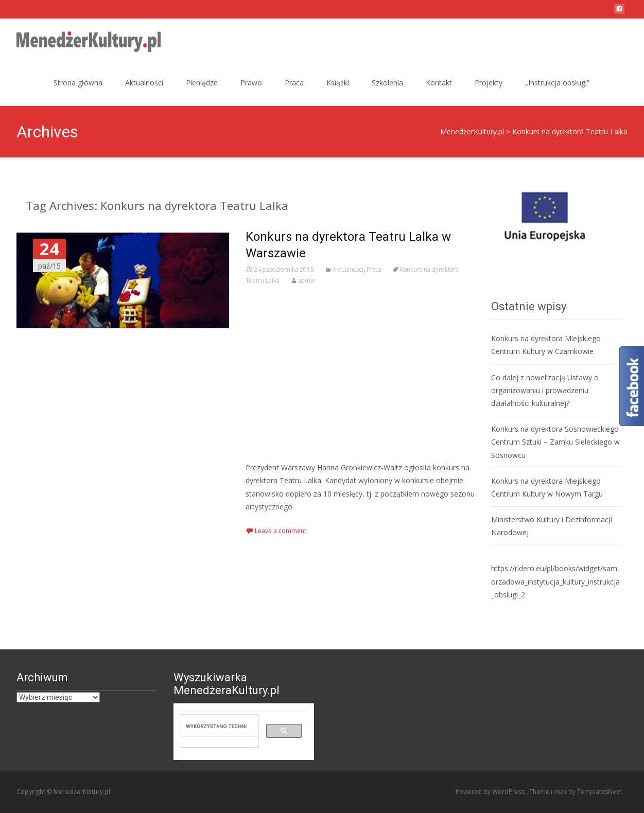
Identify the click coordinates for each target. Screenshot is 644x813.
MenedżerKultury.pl (472, 131)
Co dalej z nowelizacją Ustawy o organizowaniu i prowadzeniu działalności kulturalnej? (545, 390)
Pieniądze (202, 83)
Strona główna (78, 83)
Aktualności (144, 83)
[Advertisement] (360, 374)
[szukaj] (216, 726)
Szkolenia (387, 83)
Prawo (251, 83)
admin (307, 281)
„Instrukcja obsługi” (557, 83)
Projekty (489, 83)
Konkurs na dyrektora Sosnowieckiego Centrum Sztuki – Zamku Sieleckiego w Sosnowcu (555, 442)
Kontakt (439, 83)
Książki (338, 83)
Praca (294, 83)
